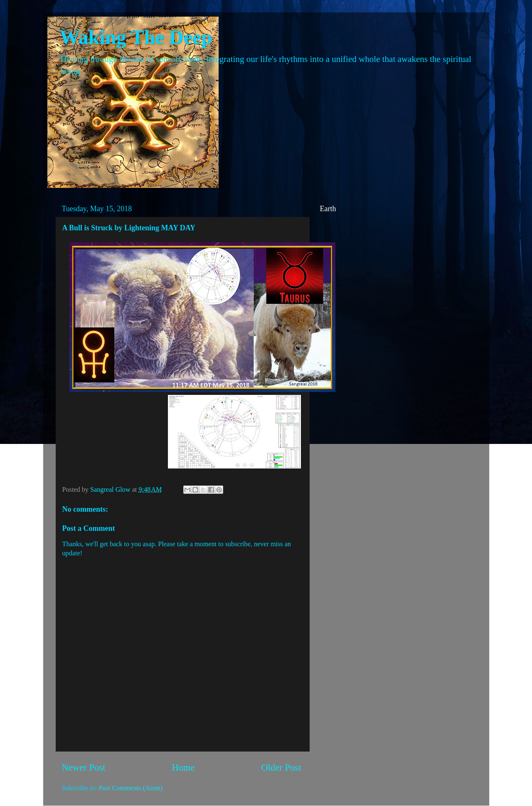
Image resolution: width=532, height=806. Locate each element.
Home (183, 768)
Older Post (281, 768)
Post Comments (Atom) (131, 788)
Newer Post (84, 768)
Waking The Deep (136, 37)
